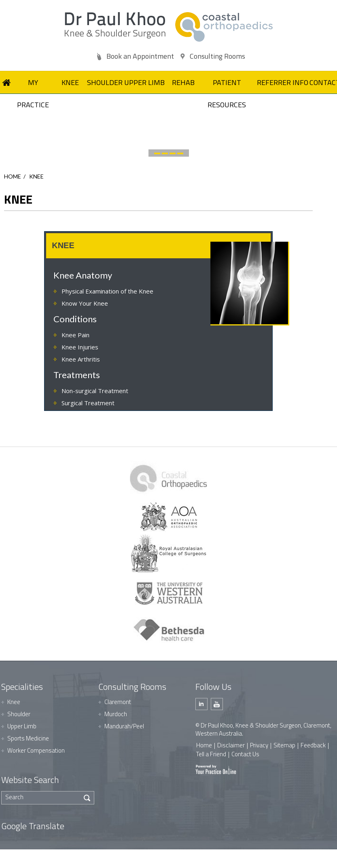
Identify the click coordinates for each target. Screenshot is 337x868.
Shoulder (19, 714)
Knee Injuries (80, 347)
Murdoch (116, 714)
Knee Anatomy (83, 275)
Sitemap (284, 745)
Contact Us (245, 754)
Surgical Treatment (88, 403)
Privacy (259, 745)
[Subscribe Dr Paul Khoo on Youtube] (217, 704)
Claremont (118, 702)
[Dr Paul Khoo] (115, 25)
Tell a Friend (211, 754)
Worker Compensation (36, 750)
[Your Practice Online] (216, 769)
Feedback (313, 745)
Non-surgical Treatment (95, 391)
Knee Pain (75, 335)
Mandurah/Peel (124, 726)
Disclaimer (231, 745)
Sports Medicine (28, 738)
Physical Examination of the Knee (107, 291)
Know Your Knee (85, 303)
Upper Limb (22, 726)
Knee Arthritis (81, 359)
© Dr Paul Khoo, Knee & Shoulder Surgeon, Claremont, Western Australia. (263, 729)
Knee (14, 702)
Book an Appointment (140, 56)
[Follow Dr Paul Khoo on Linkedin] (201, 704)
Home (13, 176)
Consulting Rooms (217, 56)
